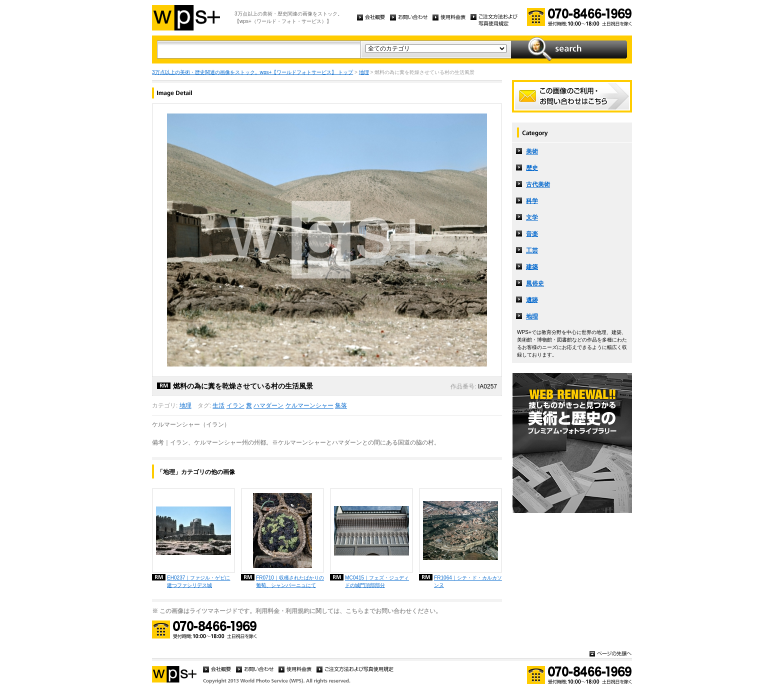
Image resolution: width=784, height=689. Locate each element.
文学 (532, 217)
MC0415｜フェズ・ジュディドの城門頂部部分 (377, 581)
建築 (532, 267)
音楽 (532, 234)
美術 (532, 151)
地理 (364, 72)
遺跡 (532, 300)
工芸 (532, 250)
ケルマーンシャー (309, 405)
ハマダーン (268, 405)
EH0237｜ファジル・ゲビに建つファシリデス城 (198, 581)
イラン (235, 405)
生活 (218, 405)
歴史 (532, 168)
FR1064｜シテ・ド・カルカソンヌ (468, 581)
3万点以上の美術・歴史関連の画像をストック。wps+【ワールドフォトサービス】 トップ (252, 72)
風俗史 (535, 283)
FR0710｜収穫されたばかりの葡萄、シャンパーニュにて (290, 581)
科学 (532, 201)
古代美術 (538, 184)
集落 (341, 405)
